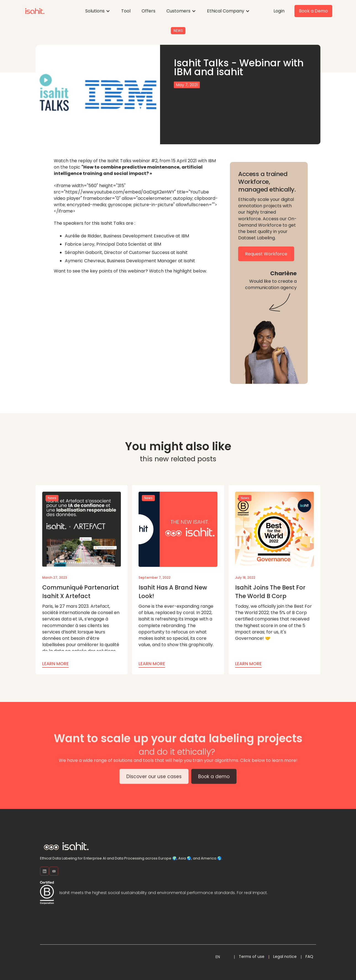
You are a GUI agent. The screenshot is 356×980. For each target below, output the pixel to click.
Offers (148, 11)
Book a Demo (313, 11)
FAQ (309, 957)
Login (279, 11)
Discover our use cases (154, 780)
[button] (98, 11)
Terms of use (252, 957)
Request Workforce (266, 254)
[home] (35, 11)
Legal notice (285, 957)
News (178, 31)
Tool (126, 11)
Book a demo (214, 780)
